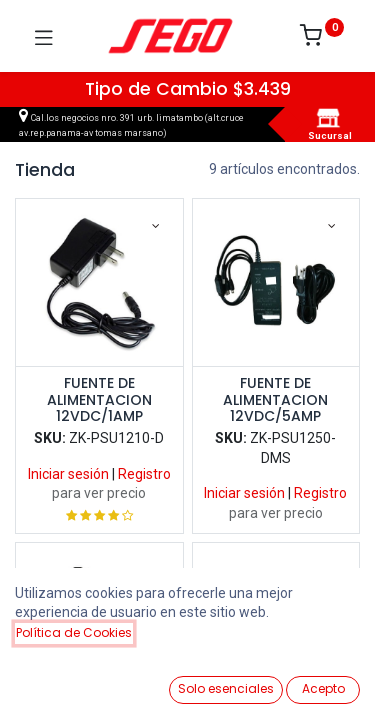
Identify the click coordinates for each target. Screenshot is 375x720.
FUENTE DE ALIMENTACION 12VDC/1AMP (99, 400)
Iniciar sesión (68, 474)
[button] (293, 649)
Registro (144, 474)
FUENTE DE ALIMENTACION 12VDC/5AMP (275, 400)
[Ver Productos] (65, 682)
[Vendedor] (309, 681)
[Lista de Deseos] (228, 681)
